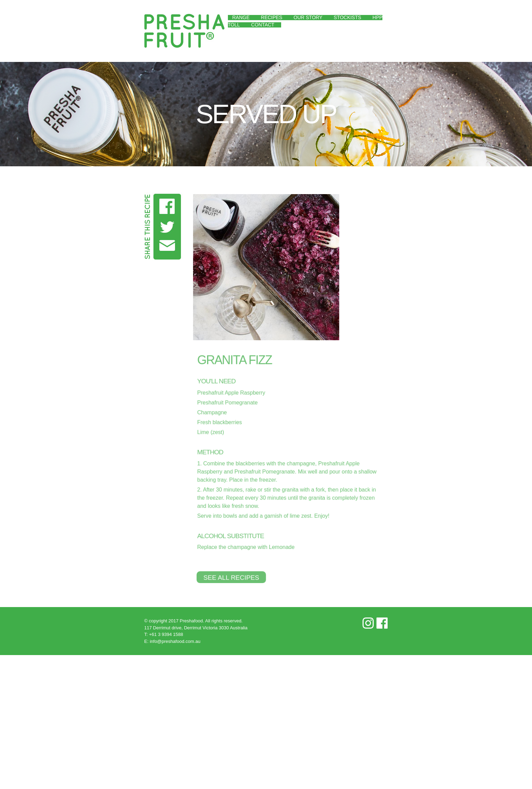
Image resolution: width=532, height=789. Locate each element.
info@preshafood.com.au (175, 641)
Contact (263, 25)
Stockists (347, 17)
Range (241, 17)
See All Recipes (229, 577)
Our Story (308, 17)
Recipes (272, 17)
